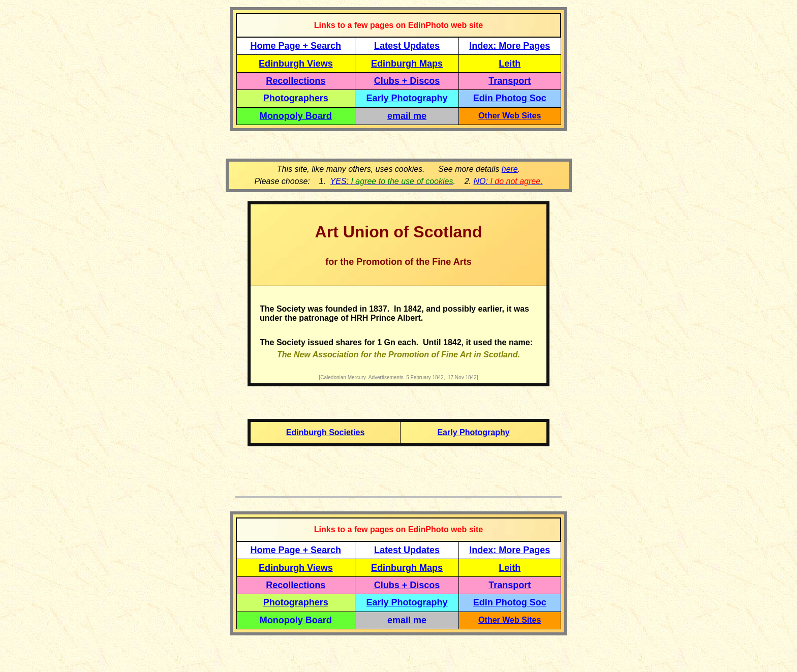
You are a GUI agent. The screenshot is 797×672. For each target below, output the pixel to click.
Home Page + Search (296, 46)
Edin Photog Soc (510, 98)
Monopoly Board (296, 116)
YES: (392, 181)
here (510, 169)
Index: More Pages (510, 46)
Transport (510, 81)
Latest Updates (407, 46)
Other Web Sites (510, 116)
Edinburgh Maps (407, 64)
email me (407, 116)
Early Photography (407, 98)
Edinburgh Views (296, 64)
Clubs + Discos (407, 81)
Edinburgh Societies (326, 432)
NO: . (508, 181)
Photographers (296, 98)
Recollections (296, 81)
